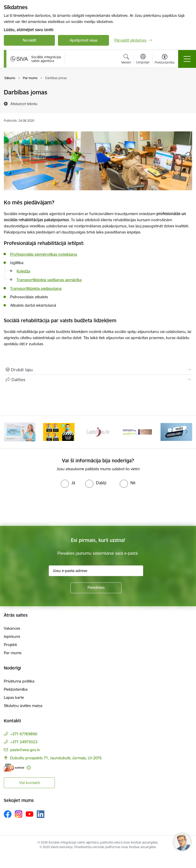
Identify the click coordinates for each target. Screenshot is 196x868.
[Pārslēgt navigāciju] (187, 59)
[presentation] (43, 507)
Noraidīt (29, 40)
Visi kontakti (29, 783)
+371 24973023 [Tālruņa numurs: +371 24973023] (24, 742)
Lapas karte (14, 697)
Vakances (12, 628)
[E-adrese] (14, 768)
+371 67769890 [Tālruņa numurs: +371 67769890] (24, 734)
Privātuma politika (19, 681)
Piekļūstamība (16, 689)
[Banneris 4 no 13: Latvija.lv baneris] (98, 432)
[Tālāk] (186, 432)
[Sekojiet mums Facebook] (8, 814)
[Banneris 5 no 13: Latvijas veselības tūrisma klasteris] (137, 432)
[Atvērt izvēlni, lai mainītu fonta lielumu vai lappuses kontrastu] (164, 60)
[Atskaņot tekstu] (24, 104)
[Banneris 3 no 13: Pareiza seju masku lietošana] (59, 432)
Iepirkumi (12, 636)
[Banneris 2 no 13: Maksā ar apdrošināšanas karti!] (20, 432)
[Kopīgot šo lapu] (98, 380)
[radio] (68, 483)
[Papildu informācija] (29, 768)
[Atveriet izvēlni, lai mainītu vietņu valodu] (143, 59)
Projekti (10, 645)
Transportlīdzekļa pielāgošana (36, 288)
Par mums (13, 653)
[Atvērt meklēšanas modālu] (126, 60)
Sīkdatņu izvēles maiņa (23, 706)
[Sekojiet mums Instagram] (19, 814)
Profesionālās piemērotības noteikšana (44, 254)
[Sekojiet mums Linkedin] (41, 814)
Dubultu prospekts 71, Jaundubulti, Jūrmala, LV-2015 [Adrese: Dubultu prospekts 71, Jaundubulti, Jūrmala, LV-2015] (56, 758)
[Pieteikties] (96, 588)
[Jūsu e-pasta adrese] (96, 571)
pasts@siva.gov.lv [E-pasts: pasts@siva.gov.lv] (25, 750)
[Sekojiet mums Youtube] (30, 814)
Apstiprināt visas (84, 40)
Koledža (23, 271)
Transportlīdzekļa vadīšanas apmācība (49, 280)
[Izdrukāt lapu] (98, 370)
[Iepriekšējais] (10, 432)
